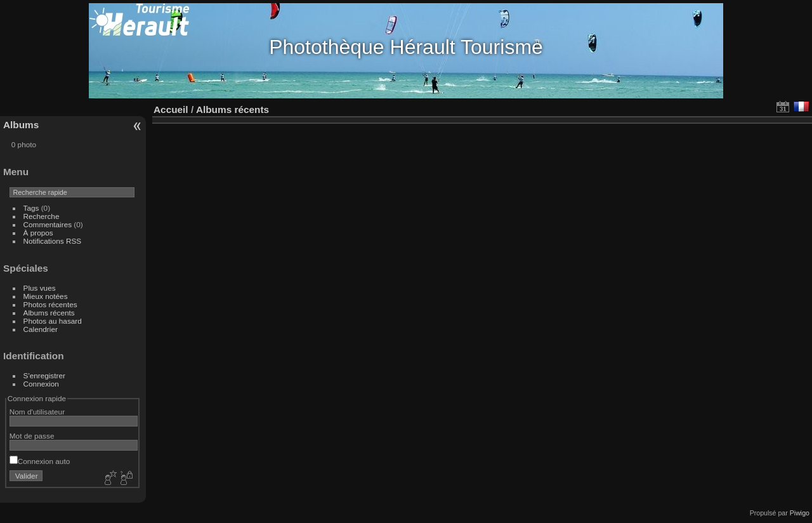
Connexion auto (40, 461)
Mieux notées (46, 296)
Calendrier (41, 329)
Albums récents (49, 313)
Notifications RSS (53, 241)
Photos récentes (50, 304)
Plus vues (40, 288)
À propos (38, 233)
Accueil (171, 109)
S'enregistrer (44, 375)
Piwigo (800, 513)
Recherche (42, 216)
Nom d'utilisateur (37, 412)
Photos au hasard (53, 321)
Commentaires (48, 224)
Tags (31, 208)
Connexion (41, 384)
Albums (21, 125)
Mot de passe (32, 436)
